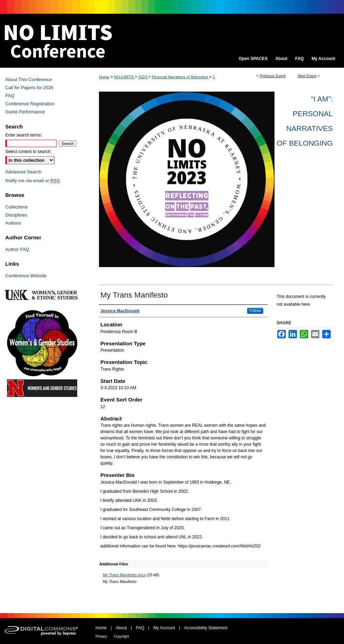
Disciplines (16, 215)
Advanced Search (23, 172)
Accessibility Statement (206, 628)
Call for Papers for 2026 (29, 88)
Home (104, 77)
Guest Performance (25, 112)
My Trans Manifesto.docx (124, 575)
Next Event (307, 76)
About (121, 628)
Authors (13, 223)
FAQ (10, 96)
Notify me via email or (32, 181)
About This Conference (29, 79)
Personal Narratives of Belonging (180, 77)
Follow (255, 311)
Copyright (121, 636)
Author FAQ (17, 249)
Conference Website (26, 276)
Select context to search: (28, 152)
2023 (143, 77)
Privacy (101, 636)
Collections (16, 207)
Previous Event (273, 76)
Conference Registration (30, 104)
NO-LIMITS (124, 77)
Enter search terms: (24, 135)
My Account (164, 628)
